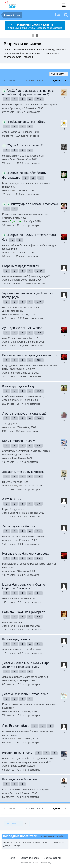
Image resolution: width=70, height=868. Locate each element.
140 (40, 271)
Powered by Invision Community (35, 863)
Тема (13, 858)
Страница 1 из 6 (35, 81)
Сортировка (59, 74)
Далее (57, 81)
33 (39, 302)
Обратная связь (31, 858)
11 (39, 99)
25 (39, 333)
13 (39, 360)
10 (39, 418)
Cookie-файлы (52, 858)
